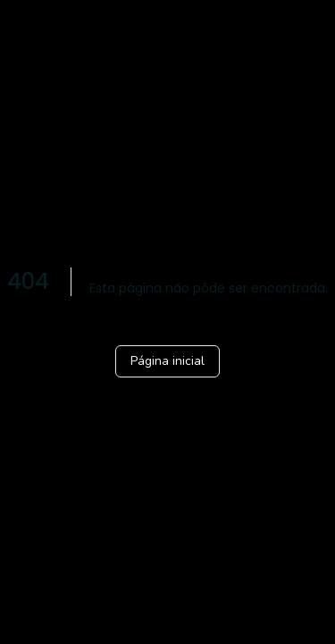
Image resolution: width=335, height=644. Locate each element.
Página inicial (167, 361)
